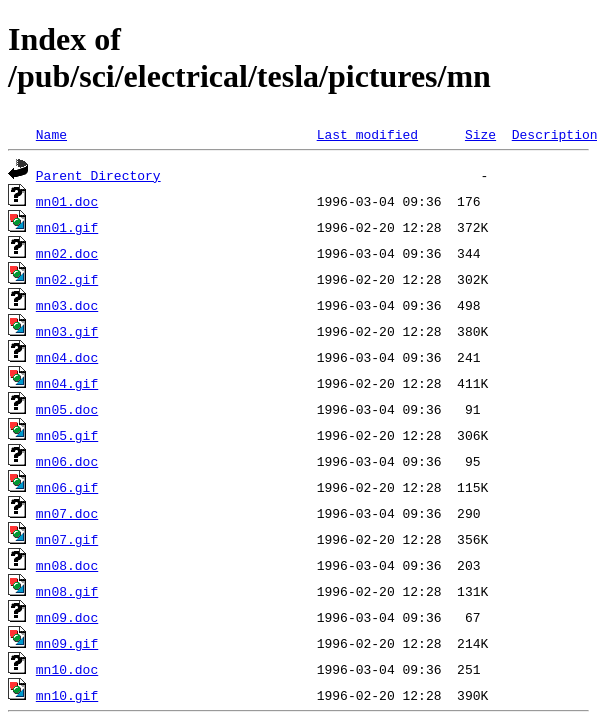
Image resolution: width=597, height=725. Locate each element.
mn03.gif (67, 331)
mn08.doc (67, 565)
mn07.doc (67, 513)
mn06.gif (67, 487)
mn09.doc (67, 617)
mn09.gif (67, 643)
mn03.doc (67, 305)
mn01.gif (67, 227)
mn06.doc (67, 461)
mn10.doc (67, 669)
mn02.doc (67, 253)
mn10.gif (67, 695)
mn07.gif (67, 539)
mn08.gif (67, 591)
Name (51, 134)
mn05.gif (67, 435)
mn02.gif (67, 279)
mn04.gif (67, 383)
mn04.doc (67, 357)
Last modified (367, 134)
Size (480, 134)
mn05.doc (67, 409)
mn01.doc (67, 201)
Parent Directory (98, 175)
